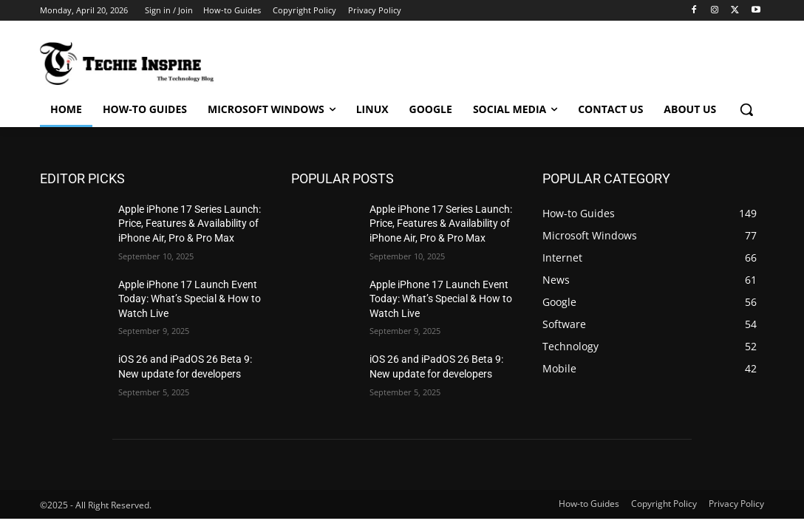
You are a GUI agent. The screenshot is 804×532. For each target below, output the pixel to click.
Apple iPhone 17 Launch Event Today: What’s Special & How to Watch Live (190, 299)
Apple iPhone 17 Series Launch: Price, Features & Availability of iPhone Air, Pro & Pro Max (190, 224)
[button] (746, 109)
